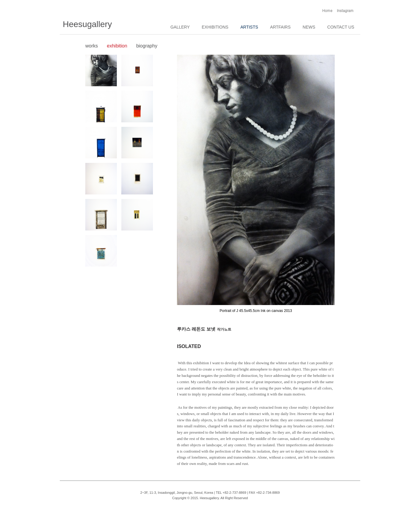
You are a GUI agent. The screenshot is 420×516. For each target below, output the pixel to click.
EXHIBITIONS (215, 27)
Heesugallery (87, 24)
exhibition (117, 46)
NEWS (309, 27)
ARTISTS (249, 27)
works (92, 46)
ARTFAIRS (280, 27)
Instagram (345, 10)
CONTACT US (341, 27)
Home (327, 10)
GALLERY (180, 27)
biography (147, 46)
